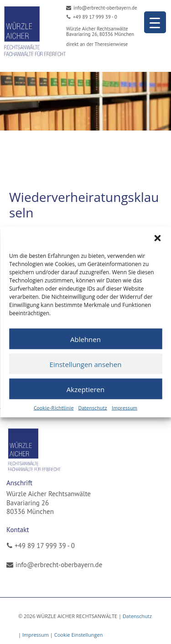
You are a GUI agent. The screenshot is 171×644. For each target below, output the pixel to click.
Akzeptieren (85, 389)
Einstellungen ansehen (86, 364)
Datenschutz (93, 408)
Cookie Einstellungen (79, 635)
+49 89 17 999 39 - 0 (45, 546)
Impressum (124, 408)
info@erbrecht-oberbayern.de (59, 565)
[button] (157, 238)
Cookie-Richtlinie (54, 408)
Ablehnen (85, 339)
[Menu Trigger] (155, 22)
